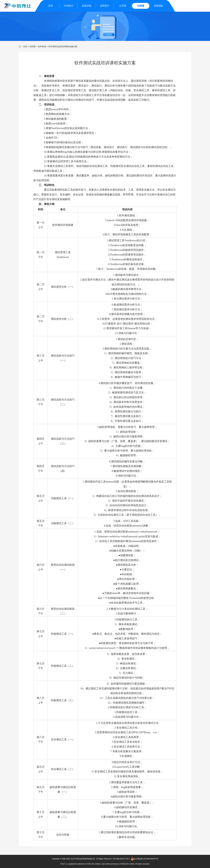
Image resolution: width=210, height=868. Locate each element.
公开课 (123, 6)
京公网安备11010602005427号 (145, 859)
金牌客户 (105, 6)
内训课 (141, 6)
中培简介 (69, 6)
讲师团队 (159, 6)
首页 (51, 6)
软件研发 (42, 46)
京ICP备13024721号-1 (121, 859)
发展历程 (87, 6)
